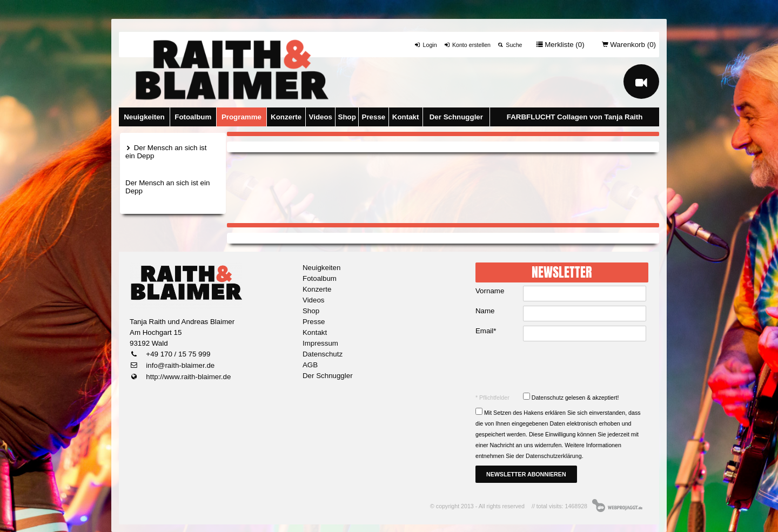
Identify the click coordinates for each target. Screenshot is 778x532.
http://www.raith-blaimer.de (188, 377)
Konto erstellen (467, 45)
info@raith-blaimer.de (180, 365)
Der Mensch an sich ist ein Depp (166, 152)
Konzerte (286, 117)
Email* (486, 331)
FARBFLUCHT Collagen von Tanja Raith (575, 117)
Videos (321, 117)
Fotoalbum (193, 117)
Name (485, 311)
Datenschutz (323, 354)
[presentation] (563, 367)
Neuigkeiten (144, 117)
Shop (347, 117)
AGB (310, 365)
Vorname (490, 291)
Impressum (320, 343)
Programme (242, 117)
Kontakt (406, 117)
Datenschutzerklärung (554, 456)
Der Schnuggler (456, 117)
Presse (374, 117)
